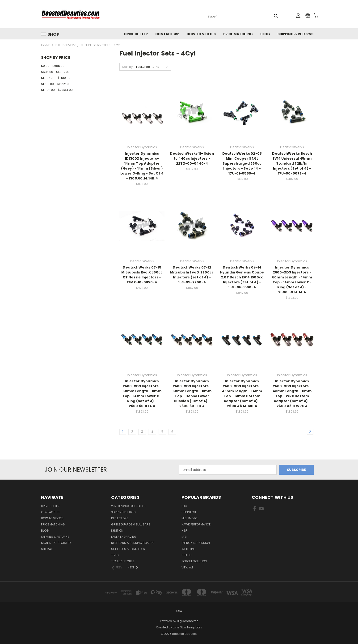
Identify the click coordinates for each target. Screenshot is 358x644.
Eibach (187, 555)
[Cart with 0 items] (316, 15)
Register (64, 543)
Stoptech (189, 512)
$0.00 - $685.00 (53, 66)
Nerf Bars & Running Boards (133, 543)
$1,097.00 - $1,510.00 (56, 78)
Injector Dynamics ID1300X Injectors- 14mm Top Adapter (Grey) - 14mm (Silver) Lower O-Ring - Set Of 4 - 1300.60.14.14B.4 (142, 166)
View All (187, 567)
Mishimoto (189, 518)
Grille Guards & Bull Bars (131, 524)
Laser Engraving (124, 537)
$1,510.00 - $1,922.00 (56, 84)
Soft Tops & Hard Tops (128, 549)
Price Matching (238, 34)
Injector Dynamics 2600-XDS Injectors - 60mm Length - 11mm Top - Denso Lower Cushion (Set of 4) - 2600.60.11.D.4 (192, 394)
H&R (184, 531)
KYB (184, 537)
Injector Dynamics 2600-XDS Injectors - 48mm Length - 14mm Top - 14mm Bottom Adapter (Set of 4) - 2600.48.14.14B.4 (242, 394)
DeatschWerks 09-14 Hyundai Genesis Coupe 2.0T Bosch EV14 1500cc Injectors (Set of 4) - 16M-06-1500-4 (242, 277)
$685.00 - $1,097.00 (55, 72)
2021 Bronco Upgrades (128, 506)
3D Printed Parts (123, 512)
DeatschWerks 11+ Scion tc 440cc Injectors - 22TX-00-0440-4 (192, 158)
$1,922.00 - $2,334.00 (57, 90)
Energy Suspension (196, 543)
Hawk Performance (196, 524)
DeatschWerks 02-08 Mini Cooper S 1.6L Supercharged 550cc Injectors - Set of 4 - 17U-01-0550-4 (242, 163)
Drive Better (136, 34)
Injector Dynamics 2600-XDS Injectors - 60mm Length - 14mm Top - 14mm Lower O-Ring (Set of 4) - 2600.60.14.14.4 (292, 280)
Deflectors (120, 518)
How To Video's (201, 34)
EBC (184, 506)
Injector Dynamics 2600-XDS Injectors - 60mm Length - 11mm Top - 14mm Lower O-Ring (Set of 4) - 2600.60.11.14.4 (142, 394)
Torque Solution (194, 561)
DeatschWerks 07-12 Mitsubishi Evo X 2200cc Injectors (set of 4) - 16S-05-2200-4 (192, 275)
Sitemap (47, 549)
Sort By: (128, 67)
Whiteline (188, 549)
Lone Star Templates (187, 627)
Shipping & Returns (295, 34)
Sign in (46, 543)
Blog (265, 34)
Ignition (117, 531)
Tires (115, 555)
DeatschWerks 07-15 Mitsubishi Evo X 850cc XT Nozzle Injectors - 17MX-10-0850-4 (142, 275)
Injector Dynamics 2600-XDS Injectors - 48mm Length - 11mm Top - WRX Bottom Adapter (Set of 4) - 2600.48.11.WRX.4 (292, 394)
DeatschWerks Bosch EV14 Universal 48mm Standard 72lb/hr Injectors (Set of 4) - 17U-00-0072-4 (292, 163)
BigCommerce (188, 621)
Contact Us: (167, 34)
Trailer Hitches (123, 561)
